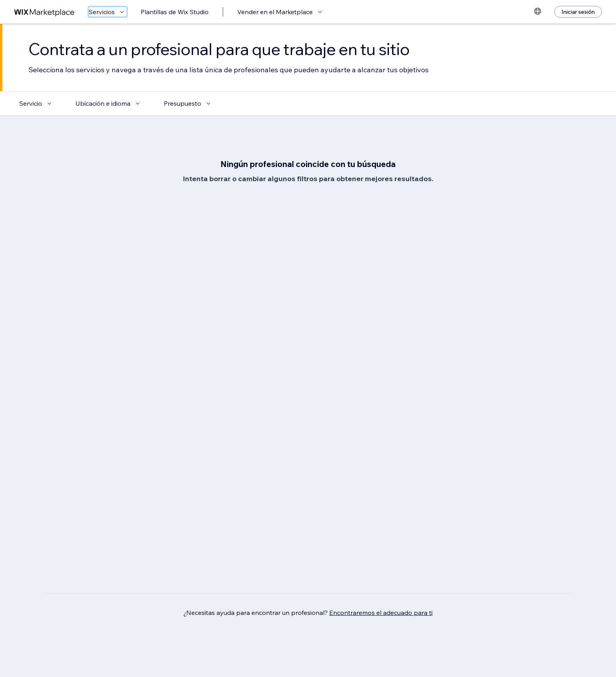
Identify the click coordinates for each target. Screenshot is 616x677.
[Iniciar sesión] (578, 12)
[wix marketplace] (44, 12)
